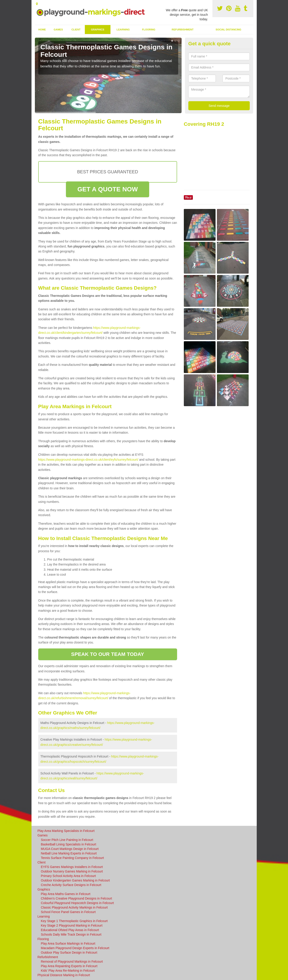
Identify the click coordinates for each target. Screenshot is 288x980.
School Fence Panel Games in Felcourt (68, 912)
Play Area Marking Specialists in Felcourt (66, 831)
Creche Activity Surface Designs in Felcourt (71, 885)
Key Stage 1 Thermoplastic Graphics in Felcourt (74, 921)
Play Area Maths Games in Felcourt (66, 894)
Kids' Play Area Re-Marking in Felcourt (68, 971)
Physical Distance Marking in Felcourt (64, 975)
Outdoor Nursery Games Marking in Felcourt (72, 871)
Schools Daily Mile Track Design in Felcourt (71, 934)
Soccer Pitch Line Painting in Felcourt (67, 840)
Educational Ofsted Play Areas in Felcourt (70, 930)
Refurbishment (183, 30)
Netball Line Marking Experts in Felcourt (69, 853)
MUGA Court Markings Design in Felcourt (70, 849)
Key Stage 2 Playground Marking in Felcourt (72, 925)
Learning (123, 30)
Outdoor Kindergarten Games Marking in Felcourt (75, 880)
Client (76, 30)
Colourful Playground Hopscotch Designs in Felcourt (78, 903)
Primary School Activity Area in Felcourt (68, 876)
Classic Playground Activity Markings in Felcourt (74, 907)
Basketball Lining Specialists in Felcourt (69, 844)
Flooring (149, 30)
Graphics (98, 30)
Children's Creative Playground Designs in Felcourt (76, 898)
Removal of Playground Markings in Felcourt (72, 962)
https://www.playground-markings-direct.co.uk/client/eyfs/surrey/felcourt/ (88, 460)
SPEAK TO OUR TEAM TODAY (108, 654)
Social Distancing (228, 30)
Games (58, 30)
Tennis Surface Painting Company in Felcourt (72, 858)
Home (42, 30)
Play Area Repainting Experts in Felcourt (69, 966)
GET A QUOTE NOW (108, 189)
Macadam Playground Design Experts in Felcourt (75, 948)
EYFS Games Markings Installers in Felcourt (72, 867)
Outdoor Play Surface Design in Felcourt (69, 953)
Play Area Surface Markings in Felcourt (68, 943)
